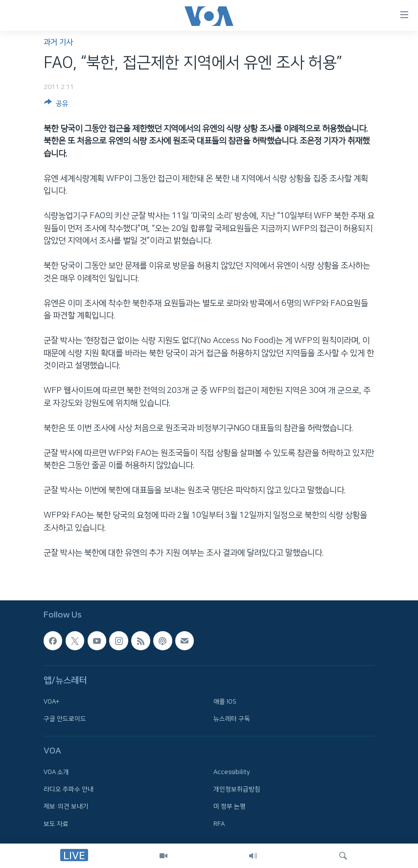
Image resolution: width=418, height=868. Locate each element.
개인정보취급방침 (237, 789)
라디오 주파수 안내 (69, 789)
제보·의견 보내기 (66, 807)
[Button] (56, 105)
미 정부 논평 (230, 807)
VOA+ (51, 702)
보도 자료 (56, 824)
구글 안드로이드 (65, 719)
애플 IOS (225, 702)
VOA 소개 (56, 772)
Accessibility (232, 772)
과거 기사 (58, 42)
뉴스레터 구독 (232, 719)
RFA (219, 824)
